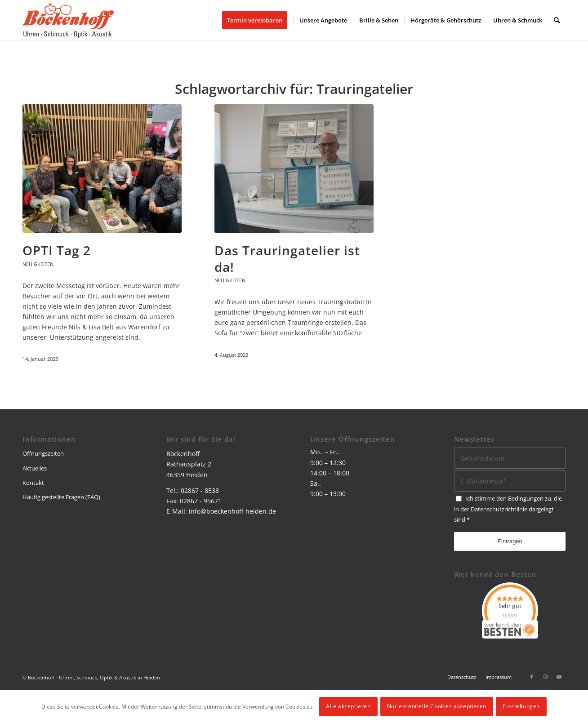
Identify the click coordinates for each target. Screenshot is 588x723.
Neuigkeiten (38, 264)
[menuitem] (258, 20)
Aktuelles (35, 468)
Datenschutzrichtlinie (499, 509)
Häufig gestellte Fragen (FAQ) (61, 497)
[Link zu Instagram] (545, 677)
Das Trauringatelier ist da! (287, 258)
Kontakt (33, 483)
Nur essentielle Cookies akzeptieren (437, 706)
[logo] (68, 20)
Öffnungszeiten (43, 453)
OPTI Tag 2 (57, 250)
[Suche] (557, 20)
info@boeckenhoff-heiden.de (232, 511)
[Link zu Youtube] (559, 677)
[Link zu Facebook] (532, 677)
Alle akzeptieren (348, 706)
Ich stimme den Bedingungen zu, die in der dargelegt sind (508, 509)
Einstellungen (521, 706)
